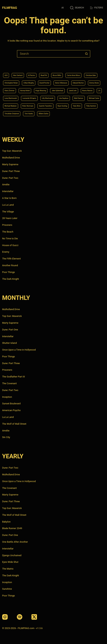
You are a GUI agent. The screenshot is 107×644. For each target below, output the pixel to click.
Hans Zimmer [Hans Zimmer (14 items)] (10, 91)
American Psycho (11, 410)
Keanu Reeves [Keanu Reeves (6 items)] (87, 91)
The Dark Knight (11, 279)
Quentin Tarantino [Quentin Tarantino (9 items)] (45, 106)
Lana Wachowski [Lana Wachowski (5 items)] (11, 98)
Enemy (6, 252)
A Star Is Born (9, 198)
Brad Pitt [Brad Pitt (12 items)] (44, 75)
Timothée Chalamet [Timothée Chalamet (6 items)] (12, 114)
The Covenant (10, 383)
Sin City (6, 437)
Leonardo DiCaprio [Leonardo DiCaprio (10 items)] (29, 98)
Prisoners (7, 225)
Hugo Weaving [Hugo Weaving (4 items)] (41, 91)
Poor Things (9, 272)
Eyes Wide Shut (10, 562)
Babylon (6, 522)
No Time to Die (10, 238)
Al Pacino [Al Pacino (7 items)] (32, 75)
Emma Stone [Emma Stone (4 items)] (94, 83)
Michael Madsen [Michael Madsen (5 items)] (11, 106)
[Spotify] (20, 617)
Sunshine (7, 589)
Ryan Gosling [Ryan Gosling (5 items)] (62, 106)
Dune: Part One (10, 330)
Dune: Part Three (11, 171)
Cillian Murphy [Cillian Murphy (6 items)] (29, 83)
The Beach (8, 232)
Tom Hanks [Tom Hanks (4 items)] (29, 114)
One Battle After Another (15, 542)
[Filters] (96, 8)
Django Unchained (12, 555)
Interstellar (8, 191)
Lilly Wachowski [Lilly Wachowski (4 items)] (48, 98)
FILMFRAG (10, 8)
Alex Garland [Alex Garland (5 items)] (18, 75)
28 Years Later (10, 218)
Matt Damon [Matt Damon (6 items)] (79, 98)
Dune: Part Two (10, 178)
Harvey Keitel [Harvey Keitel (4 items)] (25, 91)
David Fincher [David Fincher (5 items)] (44, 83)
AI (63, 8)
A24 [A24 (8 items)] (6, 75)
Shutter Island (10, 343)
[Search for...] (50, 54)
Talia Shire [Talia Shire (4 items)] (77, 106)
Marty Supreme (10, 164)
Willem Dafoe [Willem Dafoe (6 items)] (43, 114)
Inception (7, 397)
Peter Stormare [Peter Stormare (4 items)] (28, 106)
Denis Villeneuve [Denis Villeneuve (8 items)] (61, 83)
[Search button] (87, 54)
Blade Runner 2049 (12, 528)
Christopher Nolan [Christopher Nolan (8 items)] (11, 83)
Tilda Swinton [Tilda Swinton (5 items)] (91, 106)
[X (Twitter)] (34, 617)
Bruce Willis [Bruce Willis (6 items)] (57, 75)
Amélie (6, 185)
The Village (8, 212)
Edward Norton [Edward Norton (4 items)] (78, 83)
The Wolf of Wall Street (14, 424)
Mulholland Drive (11, 158)
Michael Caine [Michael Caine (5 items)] (94, 98)
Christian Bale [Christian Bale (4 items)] (91, 75)
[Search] (77, 8)
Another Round (10, 265)
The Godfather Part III (14, 377)
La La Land (8, 205)
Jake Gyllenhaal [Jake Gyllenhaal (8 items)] (57, 91)
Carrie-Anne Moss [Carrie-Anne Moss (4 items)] (73, 75)
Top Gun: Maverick (12, 151)
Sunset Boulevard (11, 404)
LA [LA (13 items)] (99, 91)
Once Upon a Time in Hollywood (19, 350)
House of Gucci (10, 245)
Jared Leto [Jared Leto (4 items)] (73, 91)
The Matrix (8, 569)
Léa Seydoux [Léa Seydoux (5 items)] (64, 98)
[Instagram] (5, 617)
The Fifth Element (12, 259)
